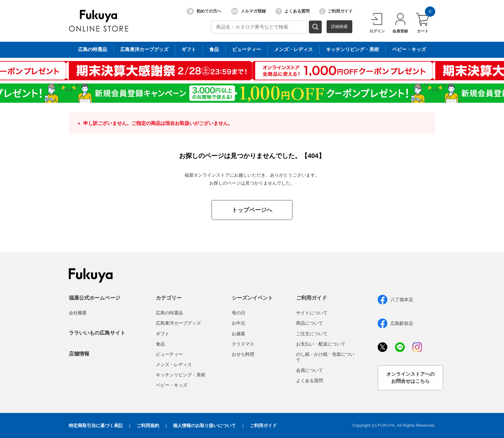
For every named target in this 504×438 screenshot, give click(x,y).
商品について (310, 323)
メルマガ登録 (248, 11)
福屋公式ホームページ (94, 298)
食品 (160, 344)
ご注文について (312, 334)
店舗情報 (79, 354)
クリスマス (243, 344)
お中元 (239, 323)
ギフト (163, 334)
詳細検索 (339, 26)
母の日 (239, 313)
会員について (310, 370)
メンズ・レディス (174, 364)
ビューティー (169, 354)
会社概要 (78, 313)
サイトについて (312, 313)
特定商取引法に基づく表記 (96, 425)
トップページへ (252, 210)
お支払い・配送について (321, 344)
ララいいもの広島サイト (97, 333)
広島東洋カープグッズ (178, 323)
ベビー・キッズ (172, 385)
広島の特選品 (169, 313)
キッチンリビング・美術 (181, 375)
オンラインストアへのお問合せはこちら (410, 378)
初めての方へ (204, 11)
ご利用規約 (148, 425)
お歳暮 (239, 334)
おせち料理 (243, 354)
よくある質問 (292, 11)
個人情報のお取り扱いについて (204, 425)
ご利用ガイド (336, 11)
